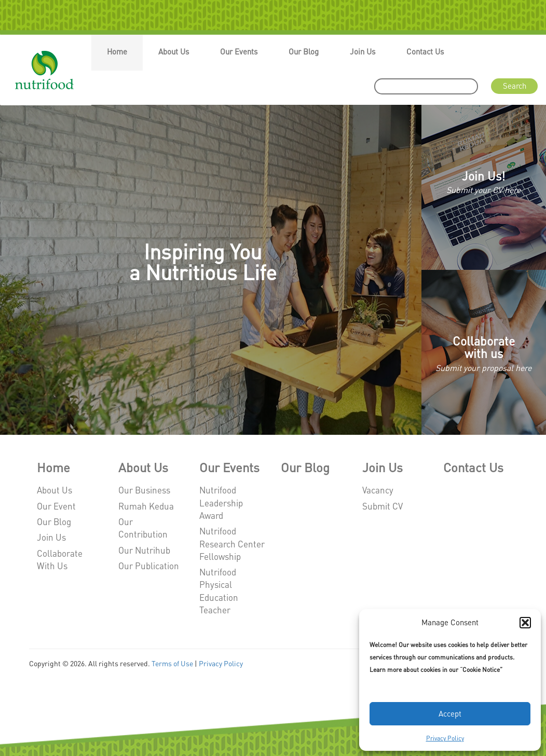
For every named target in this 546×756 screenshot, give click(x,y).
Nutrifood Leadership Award (221, 503)
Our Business (144, 490)
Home (117, 51)
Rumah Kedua (146, 506)
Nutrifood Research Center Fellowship (232, 544)
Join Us (363, 51)
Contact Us (425, 51)
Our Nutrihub (144, 550)
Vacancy (378, 490)
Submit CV (383, 506)
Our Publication (149, 566)
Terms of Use (172, 663)
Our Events (239, 51)
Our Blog (304, 51)
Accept (450, 713)
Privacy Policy (445, 738)
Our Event (56, 506)
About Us (174, 51)
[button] (525, 623)
